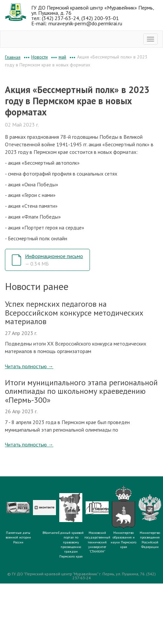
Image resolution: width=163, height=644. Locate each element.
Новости (40, 57)
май (62, 57)
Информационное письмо (54, 260)
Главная (13, 57)
